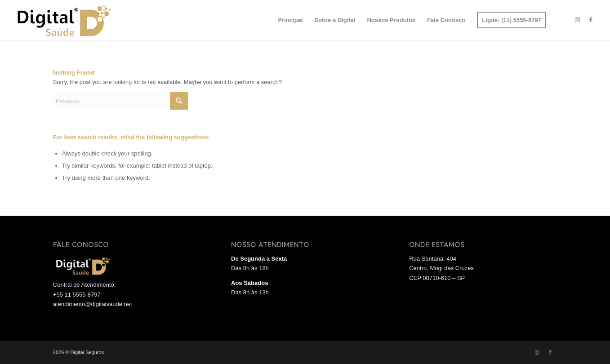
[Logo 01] (62, 20)
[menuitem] (291, 20)
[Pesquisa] (120, 101)
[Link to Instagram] (578, 20)
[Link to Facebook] (591, 20)
